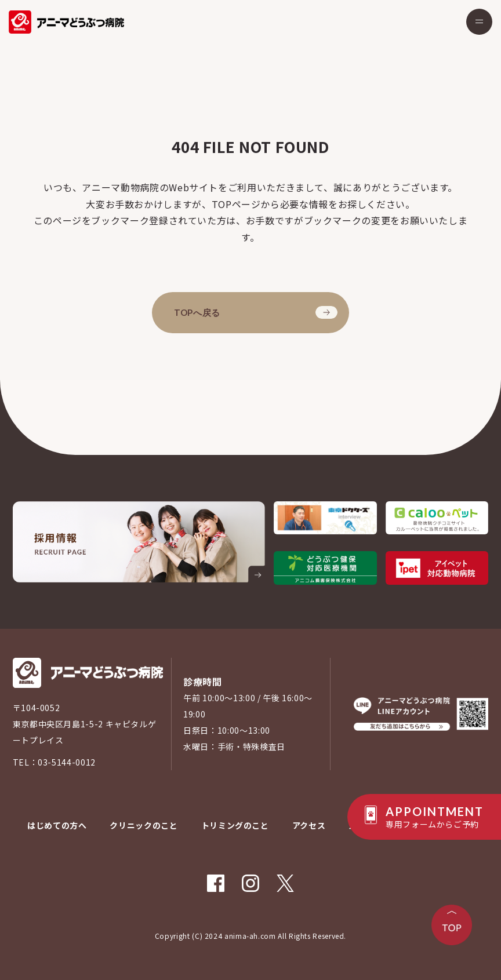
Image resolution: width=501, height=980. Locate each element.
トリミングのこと (235, 825)
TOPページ (236, 204)
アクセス (309, 825)
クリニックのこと (144, 825)
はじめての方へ (57, 825)
